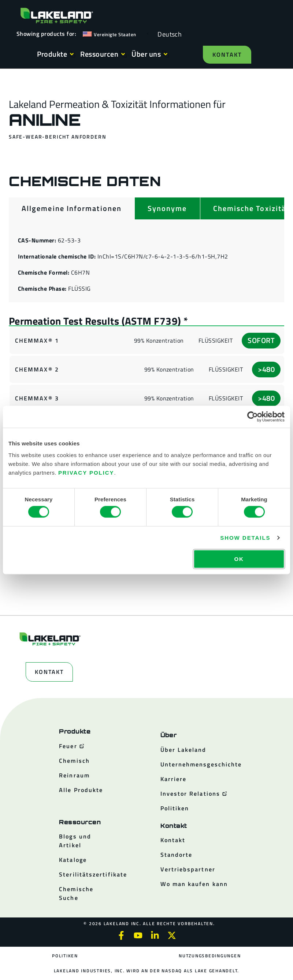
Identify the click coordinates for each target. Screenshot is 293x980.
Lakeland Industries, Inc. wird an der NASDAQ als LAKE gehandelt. (146, 971)
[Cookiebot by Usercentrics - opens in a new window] (253, 417)
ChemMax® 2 (37, 369)
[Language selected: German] (168, 34)
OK (239, 559)
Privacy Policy (86, 472)
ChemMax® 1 (37, 340)
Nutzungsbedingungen (210, 956)
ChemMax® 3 (37, 398)
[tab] (72, 208)
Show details (245, 538)
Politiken (65, 956)
